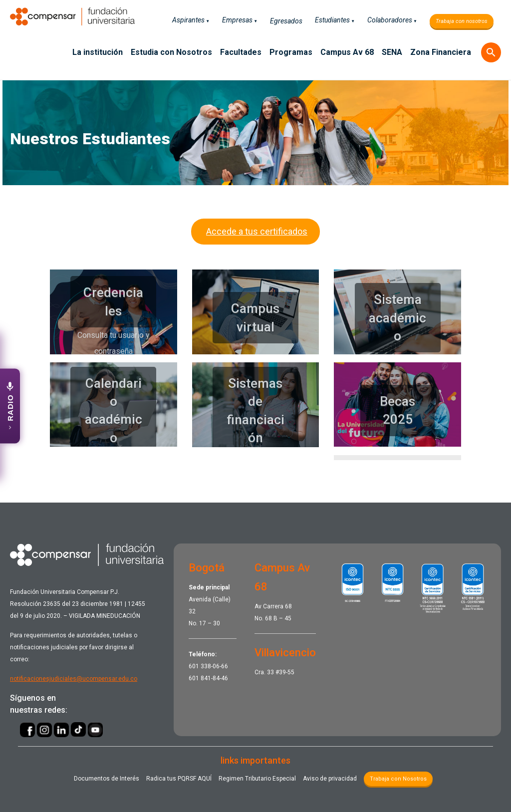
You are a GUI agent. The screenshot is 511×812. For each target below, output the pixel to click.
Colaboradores (390, 20)
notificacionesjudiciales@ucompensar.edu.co (74, 679)
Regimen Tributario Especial (257, 779)
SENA (392, 52)
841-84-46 (214, 678)
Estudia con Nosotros (171, 52)
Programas (291, 52)
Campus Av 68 (347, 52)
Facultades (241, 52)
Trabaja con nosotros (462, 21)
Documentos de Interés (107, 779)
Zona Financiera (441, 52)
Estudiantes (332, 20)
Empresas (237, 20)
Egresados (286, 21)
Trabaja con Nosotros (398, 779)
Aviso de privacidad (330, 779)
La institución (98, 52)
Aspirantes (188, 20)
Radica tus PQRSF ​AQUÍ (179, 779)
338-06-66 (214, 666)
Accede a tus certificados (255, 231)
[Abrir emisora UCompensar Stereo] (10, 406)
